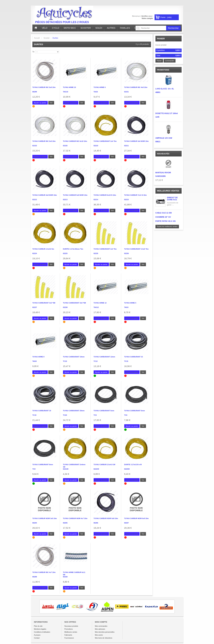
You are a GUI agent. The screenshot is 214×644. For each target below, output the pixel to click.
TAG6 (96, 92)
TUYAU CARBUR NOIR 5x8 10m (106, 518)
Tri (33, 52)
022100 (66, 469)
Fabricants (68, 635)
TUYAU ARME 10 (69, 87)
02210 (96, 146)
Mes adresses (100, 629)
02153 (35, 146)
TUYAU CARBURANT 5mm (104, 411)
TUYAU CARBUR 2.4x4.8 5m (43, 249)
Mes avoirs (99, 635)
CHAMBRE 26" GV (163, 217)
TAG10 (66, 92)
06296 (96, 523)
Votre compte (147, 18)
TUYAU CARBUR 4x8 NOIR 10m (45, 195)
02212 (35, 200)
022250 (127, 469)
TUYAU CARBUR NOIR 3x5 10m (45, 518)
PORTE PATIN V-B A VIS (166, 221)
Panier (161, 39)
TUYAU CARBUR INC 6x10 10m (75, 141)
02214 (96, 200)
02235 (96, 253)
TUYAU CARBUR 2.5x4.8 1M (104, 465)
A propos (37, 635)
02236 (127, 253)
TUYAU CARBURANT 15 (134, 357)
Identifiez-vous (147, 16)
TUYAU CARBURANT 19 (42, 411)
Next (179, 607)
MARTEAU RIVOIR (163, 173)
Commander (170, 61)
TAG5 (126, 307)
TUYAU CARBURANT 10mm (74, 357)
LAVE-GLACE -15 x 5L (165, 89)
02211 (127, 146)
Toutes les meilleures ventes (167, 227)
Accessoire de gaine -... (173, 204)
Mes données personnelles (105, 632)
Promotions (69, 629)
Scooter (47, 38)
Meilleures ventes (168, 191)
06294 (35, 523)
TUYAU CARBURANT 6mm (135, 411)
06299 (35, 92)
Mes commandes (101, 626)
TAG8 (35, 361)
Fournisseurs (69, 638)
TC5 (95, 415)
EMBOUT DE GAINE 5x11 (172, 199)
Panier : (166, 17)
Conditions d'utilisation (42, 632)
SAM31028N (161, 176)
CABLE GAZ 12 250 (164, 213)
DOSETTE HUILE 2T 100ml (167, 113)
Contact (37, 638)
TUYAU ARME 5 (130, 303)
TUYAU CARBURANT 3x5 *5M (44, 303)
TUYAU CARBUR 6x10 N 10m (105, 195)
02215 (127, 200)
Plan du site (38, 626)
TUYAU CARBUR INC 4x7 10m (44, 572)
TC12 (96, 361)
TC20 (65, 415)
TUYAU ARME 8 (38, 357)
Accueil (37, 38)
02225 (65, 253)
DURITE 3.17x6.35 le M (133, 465)
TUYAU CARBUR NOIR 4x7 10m (75, 518)
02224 (35, 253)
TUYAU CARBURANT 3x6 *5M (74, 303)
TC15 (126, 361)
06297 (127, 523)
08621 (158, 142)
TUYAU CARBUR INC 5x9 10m (44, 141)
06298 (35, 577)
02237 (35, 307)
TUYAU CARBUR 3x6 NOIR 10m (136, 141)
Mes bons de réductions (104, 638)
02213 (65, 200)
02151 (127, 92)
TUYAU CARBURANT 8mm (43, 465)
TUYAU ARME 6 (100, 87)
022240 (96, 469)
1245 (157, 117)
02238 (65, 307)
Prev (36, 607)
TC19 (34, 415)
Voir (51, 103)
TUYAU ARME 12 (100, 303)
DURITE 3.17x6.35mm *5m (73, 249)
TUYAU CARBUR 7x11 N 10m (135, 195)
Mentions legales (40, 629)
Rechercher (173, 28)
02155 (65, 146)
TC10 (65, 361)
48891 (158, 92)
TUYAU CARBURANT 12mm (104, 357)
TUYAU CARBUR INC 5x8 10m (44, 87)
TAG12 (96, 307)
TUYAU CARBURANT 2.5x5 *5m (136, 249)
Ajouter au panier (40, 103)
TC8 (34, 469)
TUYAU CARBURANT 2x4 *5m (105, 141)
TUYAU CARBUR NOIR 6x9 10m (136, 518)
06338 (65, 577)
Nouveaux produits (71, 626)
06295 (65, 523)
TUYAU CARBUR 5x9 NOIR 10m (75, 195)
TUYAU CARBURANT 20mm (74, 411)
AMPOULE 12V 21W (164, 138)
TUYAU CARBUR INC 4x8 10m (136, 87)
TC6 (126, 415)
